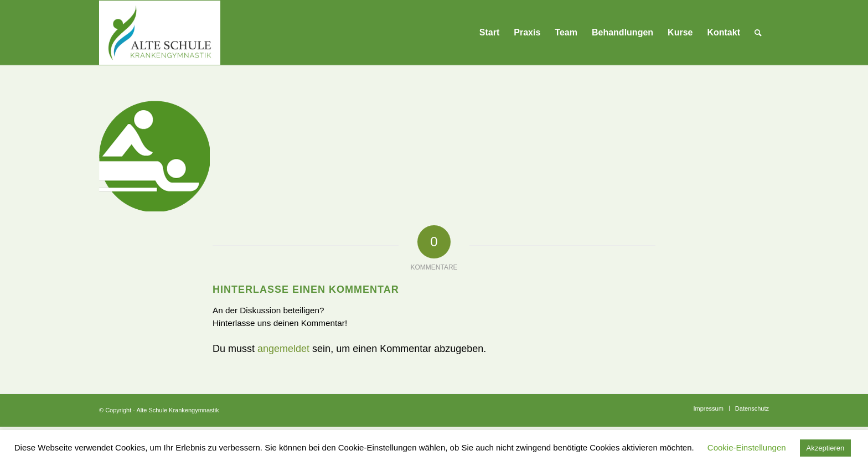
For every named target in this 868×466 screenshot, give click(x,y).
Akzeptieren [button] (826, 448)
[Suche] (758, 33)
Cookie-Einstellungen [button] (747, 447)
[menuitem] (489, 33)
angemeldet (283, 349)
